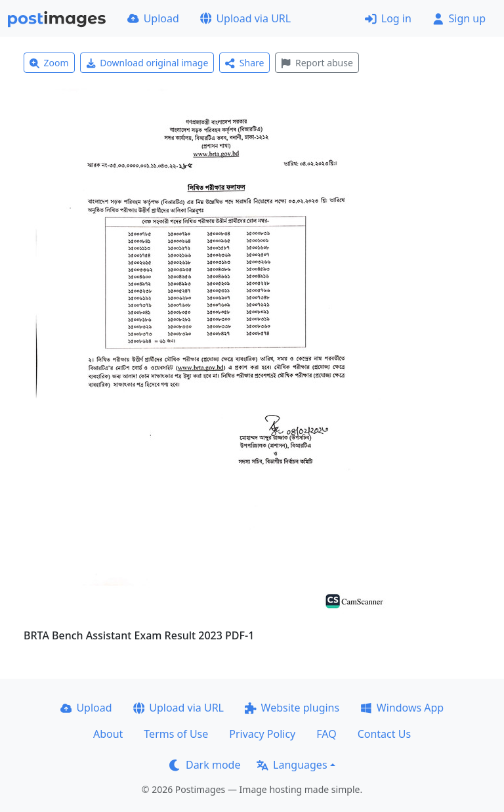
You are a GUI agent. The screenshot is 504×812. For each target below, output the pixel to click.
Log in (388, 18)
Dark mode (205, 765)
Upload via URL (245, 18)
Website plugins (292, 708)
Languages (292, 765)
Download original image (147, 63)
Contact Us (384, 734)
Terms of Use (176, 734)
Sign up (459, 18)
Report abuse (317, 63)
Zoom (49, 63)
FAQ (326, 734)
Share (244, 63)
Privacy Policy (262, 734)
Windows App (402, 708)
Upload (153, 18)
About (108, 734)
